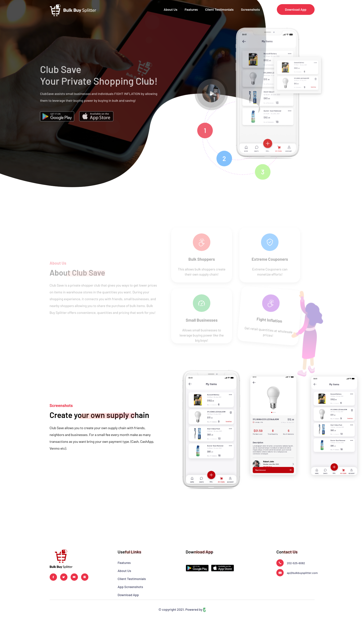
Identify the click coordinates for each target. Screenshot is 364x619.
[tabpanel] (300, 96)
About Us (170, 9)
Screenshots (250, 9)
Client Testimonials (219, 9)
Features (191, 9)
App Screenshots (130, 587)
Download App (296, 9)
